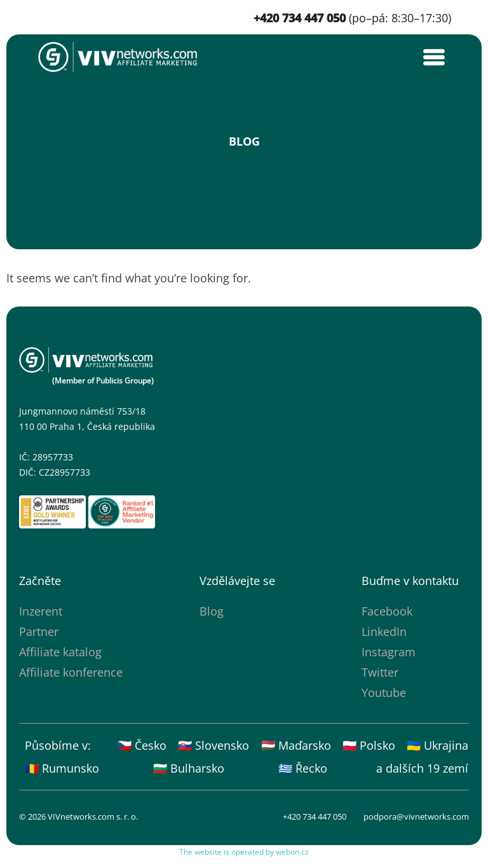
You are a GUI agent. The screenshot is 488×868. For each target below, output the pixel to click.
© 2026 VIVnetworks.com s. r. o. (78, 816)
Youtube (384, 692)
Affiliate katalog (60, 652)
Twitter (380, 672)
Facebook (387, 611)
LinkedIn (384, 631)
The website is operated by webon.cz (244, 852)
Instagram (389, 652)
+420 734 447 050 (315, 816)
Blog (212, 611)
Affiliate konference (71, 672)
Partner (39, 631)
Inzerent (41, 611)
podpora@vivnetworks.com (416, 816)
